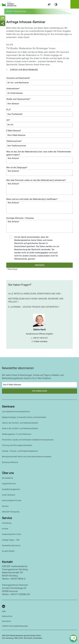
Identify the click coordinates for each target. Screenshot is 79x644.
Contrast (56, 8)
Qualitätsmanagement (11, 489)
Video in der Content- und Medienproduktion (20, 423)
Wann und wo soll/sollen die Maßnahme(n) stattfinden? (32, 199)
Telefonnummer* (14, 141)
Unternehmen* (13, 89)
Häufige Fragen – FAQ (11, 540)
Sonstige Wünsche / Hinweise (20, 218)
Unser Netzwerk (9, 495)
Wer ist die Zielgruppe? (17, 167)
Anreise (5, 529)
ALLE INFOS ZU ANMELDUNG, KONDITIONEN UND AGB (35, 294)
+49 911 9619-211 (39, 338)
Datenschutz (7, 616)
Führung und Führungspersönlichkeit (17, 445)
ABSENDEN (39, 265)
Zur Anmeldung (39, 391)
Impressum (7, 621)
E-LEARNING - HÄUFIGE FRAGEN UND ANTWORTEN (34, 307)
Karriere (5, 506)
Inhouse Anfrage (19, 11)
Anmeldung (7, 523)
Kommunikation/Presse (12, 501)
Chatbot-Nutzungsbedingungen (15, 626)
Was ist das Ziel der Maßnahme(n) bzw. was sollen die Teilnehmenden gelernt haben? (39, 153)
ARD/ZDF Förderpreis (11, 512)
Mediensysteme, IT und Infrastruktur (17, 434)
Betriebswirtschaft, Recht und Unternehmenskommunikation (27, 457)
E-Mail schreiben (39, 342)
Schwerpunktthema (10, 462)
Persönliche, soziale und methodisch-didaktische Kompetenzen (28, 440)
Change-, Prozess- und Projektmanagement (20, 451)
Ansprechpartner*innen (12, 534)
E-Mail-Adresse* (14, 131)
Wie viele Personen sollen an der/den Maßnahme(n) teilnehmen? (36, 180)
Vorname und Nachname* (18, 78)
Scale (49, 8)
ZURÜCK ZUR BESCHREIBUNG (22, 70)
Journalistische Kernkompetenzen (16, 412)
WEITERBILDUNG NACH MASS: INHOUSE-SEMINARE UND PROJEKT (36, 300)
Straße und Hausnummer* (18, 99)
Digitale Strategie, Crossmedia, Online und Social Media (24, 417)
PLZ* (9, 110)
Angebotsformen (9, 484)
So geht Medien (8, 551)
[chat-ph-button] (73, 638)
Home (9, 11)
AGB (4, 611)
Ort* (8, 120)
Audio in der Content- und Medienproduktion (20, 428)
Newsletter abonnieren (11, 546)
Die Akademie (7, 478)
